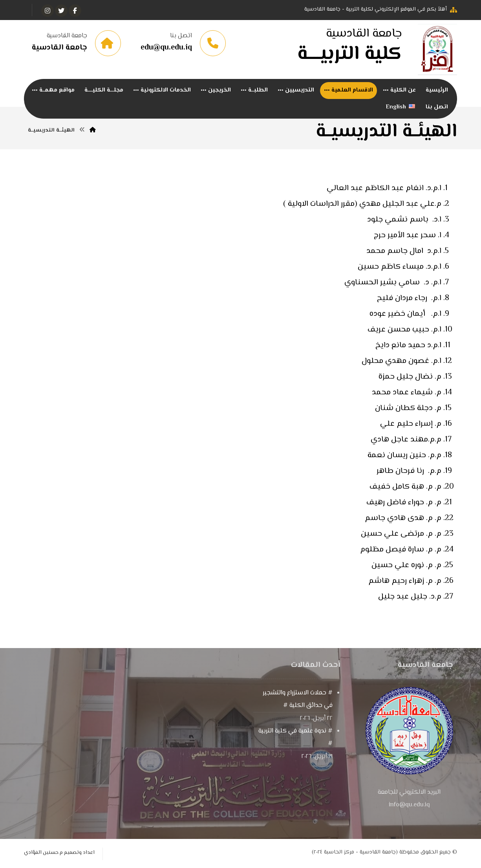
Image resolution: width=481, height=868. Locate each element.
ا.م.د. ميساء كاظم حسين (400, 268)
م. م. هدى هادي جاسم (402, 519)
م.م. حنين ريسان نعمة (404, 456)
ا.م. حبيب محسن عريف (404, 331)
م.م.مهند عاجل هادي (406, 440)
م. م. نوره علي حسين (405, 566)
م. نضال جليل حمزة (410, 378)
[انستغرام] (48, 11)
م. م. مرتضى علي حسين (401, 535)
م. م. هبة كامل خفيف (404, 488)
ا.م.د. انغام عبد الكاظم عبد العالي (384, 189)
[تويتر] (61, 11)
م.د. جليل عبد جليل (409, 598)
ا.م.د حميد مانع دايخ (408, 346)
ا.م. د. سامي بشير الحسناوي (393, 283)
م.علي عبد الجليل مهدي (400, 205)
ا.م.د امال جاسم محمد (404, 252)
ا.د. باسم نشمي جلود (404, 221)
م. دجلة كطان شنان (407, 409)
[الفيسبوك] (75, 11)
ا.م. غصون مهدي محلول (401, 362)
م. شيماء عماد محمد (407, 393)
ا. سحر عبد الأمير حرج (408, 236)
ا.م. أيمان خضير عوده (405, 315)
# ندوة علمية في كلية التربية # (295, 738)
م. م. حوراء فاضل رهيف (403, 503)
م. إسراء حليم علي (411, 425)
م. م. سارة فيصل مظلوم (400, 550)
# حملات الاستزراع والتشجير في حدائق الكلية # (298, 700)
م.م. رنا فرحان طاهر (409, 472)
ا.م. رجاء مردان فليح (409, 299)
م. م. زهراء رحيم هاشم (404, 582)
